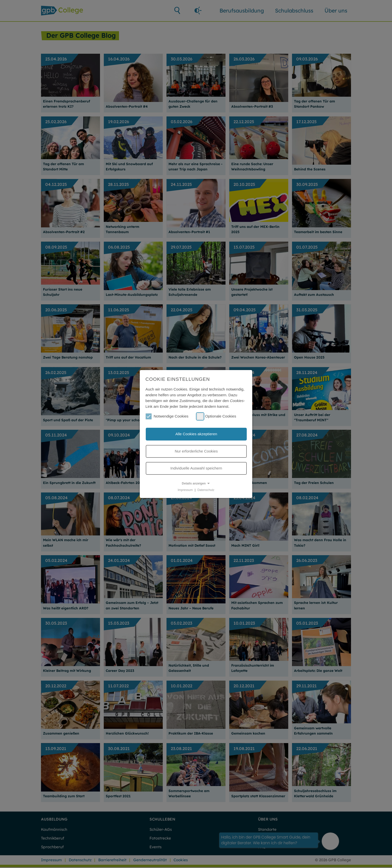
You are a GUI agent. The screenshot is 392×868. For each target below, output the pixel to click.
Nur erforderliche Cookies (196, 451)
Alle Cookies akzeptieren (196, 434)
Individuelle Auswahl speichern (196, 468)
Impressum (185, 490)
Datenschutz (206, 490)
